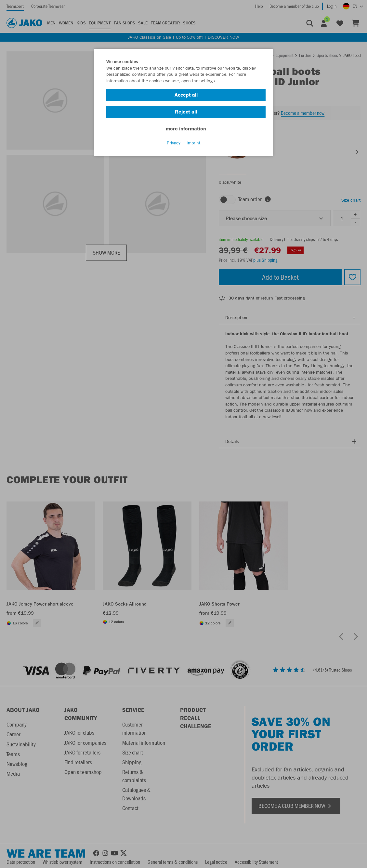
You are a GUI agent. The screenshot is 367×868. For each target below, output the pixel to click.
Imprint (193, 143)
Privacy (174, 143)
